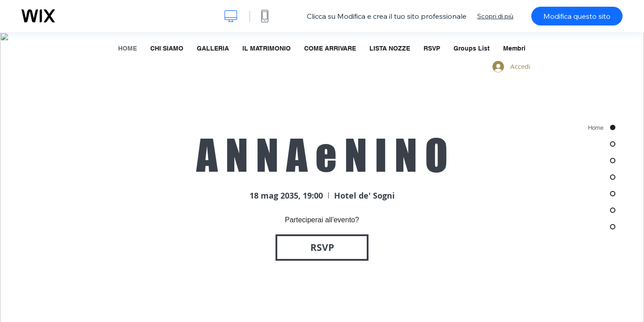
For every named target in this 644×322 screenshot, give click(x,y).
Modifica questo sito (577, 16)
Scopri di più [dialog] (495, 16)
